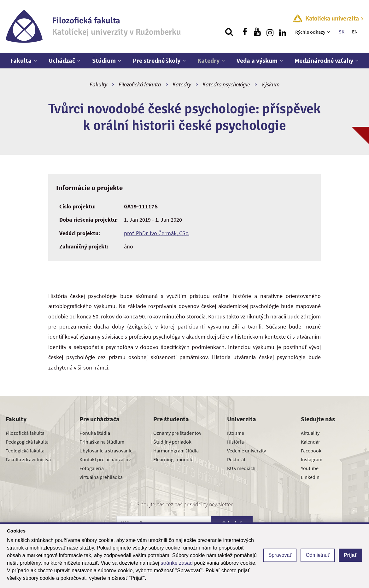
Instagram (312, 459)
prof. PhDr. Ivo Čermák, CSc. (157, 233)
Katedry (208, 60)
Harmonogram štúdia (176, 451)
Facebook (311, 451)
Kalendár (310, 442)
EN (355, 32)
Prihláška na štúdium (102, 442)
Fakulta (21, 60)
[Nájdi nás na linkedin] (283, 32)
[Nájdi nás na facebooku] (245, 32)
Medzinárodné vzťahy (324, 60)
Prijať (350, 555)
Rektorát (236, 459)
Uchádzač (62, 60)
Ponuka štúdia (95, 433)
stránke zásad (177, 563)
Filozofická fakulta (140, 84)
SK (342, 32)
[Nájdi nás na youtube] (257, 32)
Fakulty (98, 84)
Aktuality (310, 433)
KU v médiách (241, 468)
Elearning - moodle (173, 459)
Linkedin (310, 477)
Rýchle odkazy (310, 32)
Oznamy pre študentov (177, 433)
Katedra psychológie (226, 84)
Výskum (270, 84)
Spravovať (280, 555)
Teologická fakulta (25, 451)
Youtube (310, 468)
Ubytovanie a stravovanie (106, 451)
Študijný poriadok (172, 442)
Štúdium (104, 60)
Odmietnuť (317, 555)
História (235, 442)
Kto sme (236, 433)
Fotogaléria (92, 468)
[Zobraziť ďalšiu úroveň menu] (329, 32)
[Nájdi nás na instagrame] (270, 32)
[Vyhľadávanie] (229, 32)
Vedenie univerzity (246, 451)
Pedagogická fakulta (27, 442)
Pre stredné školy (157, 60)
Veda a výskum (257, 60)
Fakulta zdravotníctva (28, 459)
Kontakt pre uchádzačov (105, 459)
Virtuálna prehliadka (101, 477)
